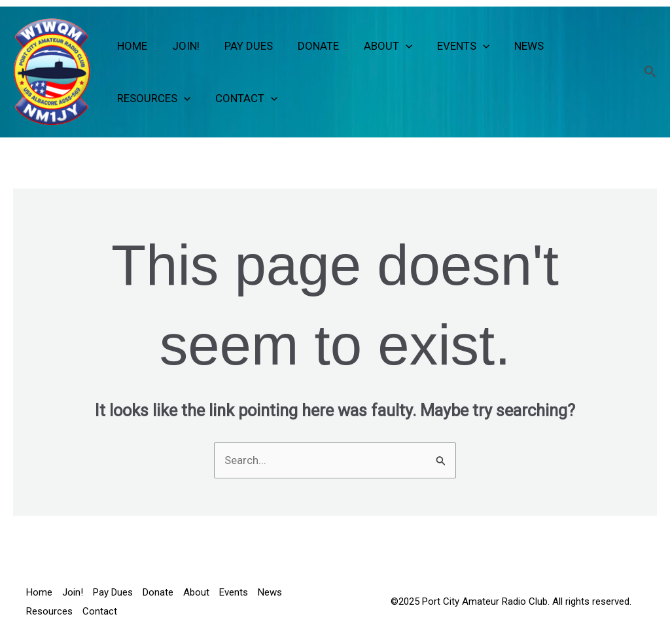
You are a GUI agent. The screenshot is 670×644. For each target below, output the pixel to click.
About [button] (376, 46)
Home (131, 46)
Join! (182, 46)
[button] (394, 46)
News (512, 46)
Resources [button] (152, 98)
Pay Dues (242, 46)
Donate (309, 46)
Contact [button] (242, 98)
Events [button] (449, 46)
